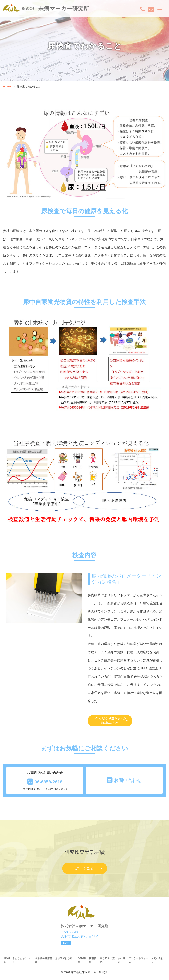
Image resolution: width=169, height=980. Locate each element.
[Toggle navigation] (160, 9)
